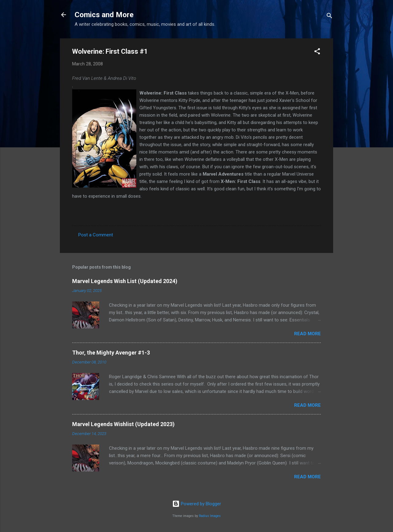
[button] (317, 52)
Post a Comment (96, 235)
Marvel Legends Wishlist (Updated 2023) (123, 424)
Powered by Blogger (197, 504)
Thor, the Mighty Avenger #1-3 (111, 353)
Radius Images (210, 516)
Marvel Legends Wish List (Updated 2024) (125, 281)
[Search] (329, 17)
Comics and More (104, 15)
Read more (307, 334)
